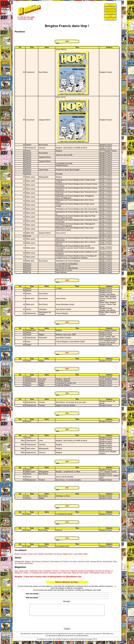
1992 (67, 369)
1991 (67, 353)
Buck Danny (36, 562)
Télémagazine (95, 573)
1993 (67, 393)
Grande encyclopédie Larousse (90, 571)
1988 (67, 280)
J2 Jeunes (106, 571)
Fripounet (74, 571)
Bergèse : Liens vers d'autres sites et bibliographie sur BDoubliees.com (48, 577)
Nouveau (110, 5)
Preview (21, 563)
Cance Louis (32, 554)
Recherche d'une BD (110, 10)
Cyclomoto (34, 571)
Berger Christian (21, 554)
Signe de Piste (77, 573)
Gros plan (73, 562)
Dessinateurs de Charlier (59, 562)
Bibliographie (20, 562)
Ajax (16, 571)
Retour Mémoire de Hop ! (67, 582)
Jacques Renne (96, 562)
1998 (67, 429)
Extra (41, 571)
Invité (87, 562)
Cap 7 (27, 571)
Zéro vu (104, 573)
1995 (67, 413)
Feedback (47, 571)
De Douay (58, 554)
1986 (67, 41)
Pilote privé (67, 573)
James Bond (107, 562)
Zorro (110, 573)
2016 (67, 538)
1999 (67, 461)
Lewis (75, 554)
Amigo (21, 571)
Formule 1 (56, 571)
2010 (67, 522)
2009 (67, 506)
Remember (29, 563)
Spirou (86, 573)
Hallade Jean (67, 554)
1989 (67, 322)
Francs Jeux (65, 571)
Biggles (28, 562)
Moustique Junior (56, 573)
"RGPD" (95, 641)
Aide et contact (110, 19)
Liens (110, 16)
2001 (67, 488)
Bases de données (110, 8)
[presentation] (67, 624)
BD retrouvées (110, 13)
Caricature (45, 562)
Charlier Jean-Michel (46, 554)
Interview (81, 562)
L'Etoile (26, 573)
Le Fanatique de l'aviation (39, 573)
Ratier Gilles (83, 554)
